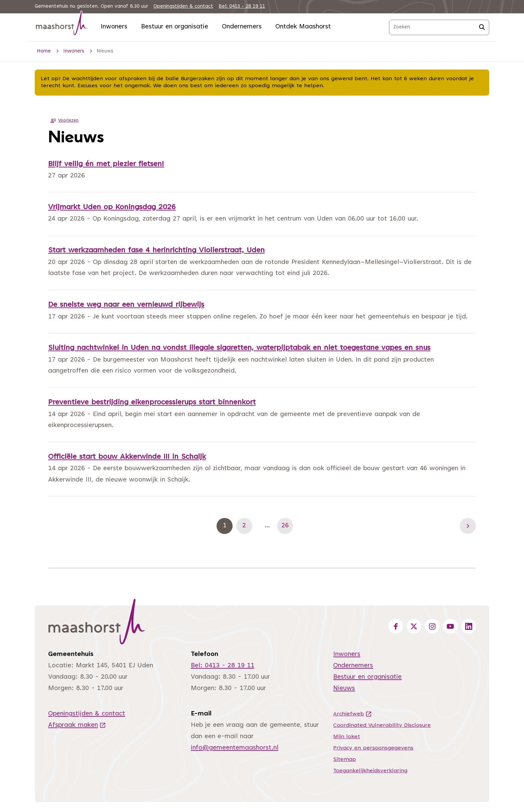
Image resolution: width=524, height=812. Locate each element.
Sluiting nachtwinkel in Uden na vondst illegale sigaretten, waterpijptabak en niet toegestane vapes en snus (239, 348)
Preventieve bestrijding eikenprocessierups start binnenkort (152, 403)
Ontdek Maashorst (303, 27)
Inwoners (114, 27)
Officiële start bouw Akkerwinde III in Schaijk (127, 457)
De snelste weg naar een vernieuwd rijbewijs (126, 305)
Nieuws (344, 689)
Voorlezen (63, 121)
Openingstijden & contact (183, 7)
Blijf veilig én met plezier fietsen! (106, 164)
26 (287, 526)
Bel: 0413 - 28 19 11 (242, 7)
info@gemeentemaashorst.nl (235, 748)
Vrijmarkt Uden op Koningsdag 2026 (112, 208)
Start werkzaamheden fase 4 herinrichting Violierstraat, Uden (156, 251)
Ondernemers (242, 27)
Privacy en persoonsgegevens (373, 748)
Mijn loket (347, 737)
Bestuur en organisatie (175, 27)
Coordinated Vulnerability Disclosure (382, 725)
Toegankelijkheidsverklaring (370, 771)
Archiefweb (353, 714)
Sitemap (345, 760)
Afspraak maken (77, 725)
